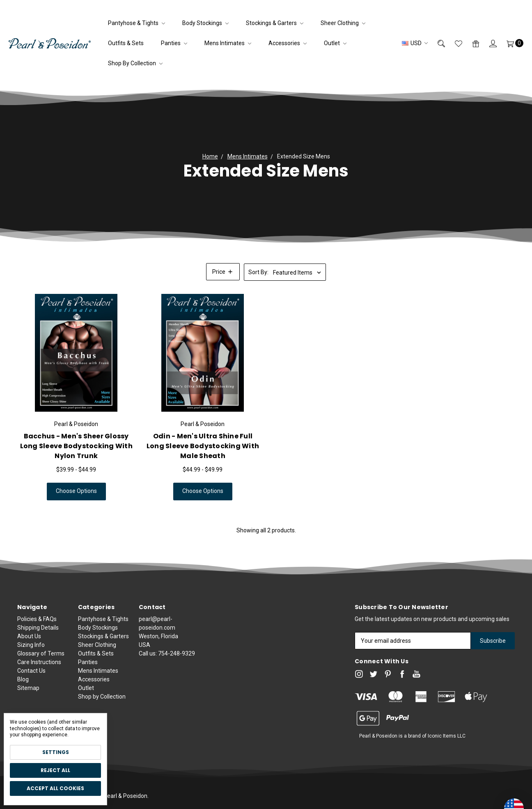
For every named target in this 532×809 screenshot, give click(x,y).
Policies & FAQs (37, 651)
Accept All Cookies (55, 788)
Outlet (335, 43)
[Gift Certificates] (471, 43)
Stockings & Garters (275, 23)
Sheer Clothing (343, 23)
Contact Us (31, 703)
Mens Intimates (228, 43)
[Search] (436, 43)
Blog (23, 711)
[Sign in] (488, 43)
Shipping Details (38, 660)
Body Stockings (205, 23)
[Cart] (510, 43)
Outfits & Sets (126, 43)
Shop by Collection (135, 63)
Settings (56, 752)
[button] (223, 272)
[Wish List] (454, 43)
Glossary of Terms (41, 685)
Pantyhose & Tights (136, 23)
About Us (29, 668)
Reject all (55, 770)
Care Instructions (39, 694)
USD (415, 43)
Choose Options (76, 499)
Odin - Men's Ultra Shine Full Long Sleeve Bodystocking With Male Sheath (203, 454)
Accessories (288, 43)
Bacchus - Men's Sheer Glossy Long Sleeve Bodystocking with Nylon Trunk (76, 454)
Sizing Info (31, 677)
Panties (174, 43)
